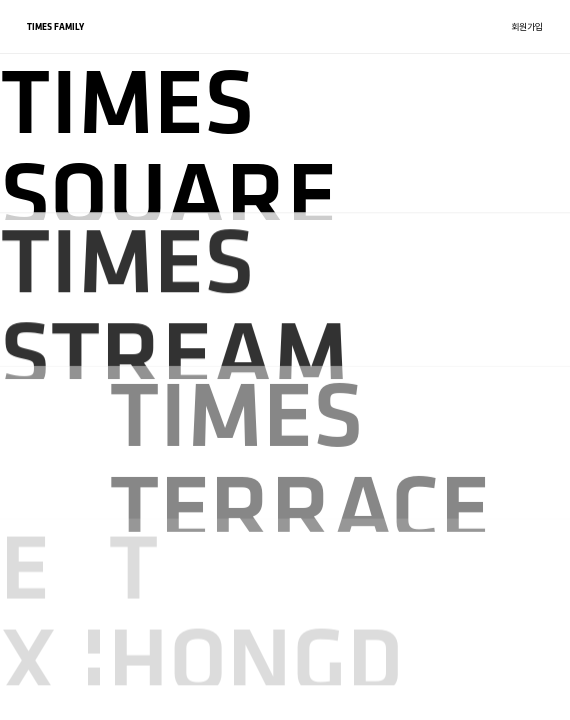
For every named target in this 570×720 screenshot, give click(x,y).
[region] (285, 360)
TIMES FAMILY (55, 26)
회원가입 (527, 26)
